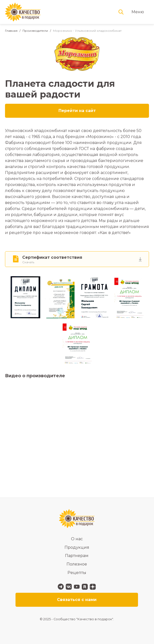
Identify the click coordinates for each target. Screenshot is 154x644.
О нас (77, 539)
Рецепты (77, 573)
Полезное (77, 564)
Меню (138, 12)
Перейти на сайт (77, 111)
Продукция (77, 547)
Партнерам (77, 556)
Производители (35, 31)
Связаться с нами (77, 600)
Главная (11, 31)
